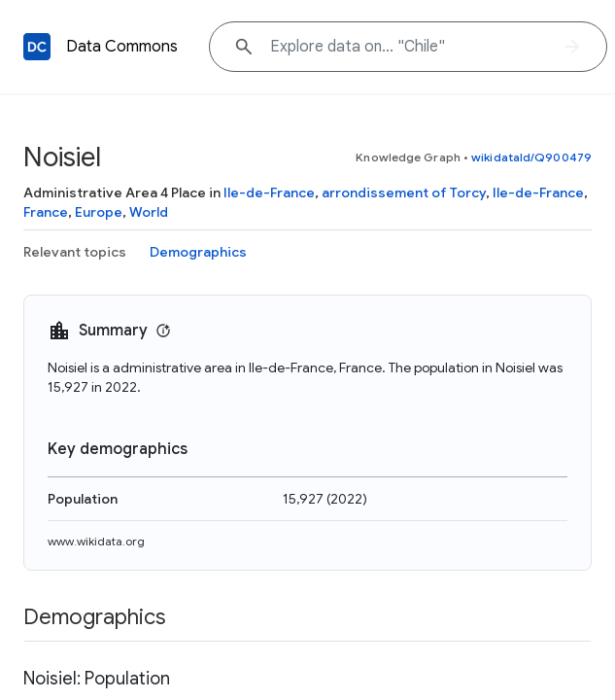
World (149, 212)
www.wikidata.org (96, 541)
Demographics (198, 252)
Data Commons (122, 47)
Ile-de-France (269, 192)
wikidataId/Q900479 (531, 157)
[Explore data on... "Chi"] (408, 47)
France (46, 212)
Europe (99, 212)
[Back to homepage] (37, 47)
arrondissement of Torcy (404, 192)
